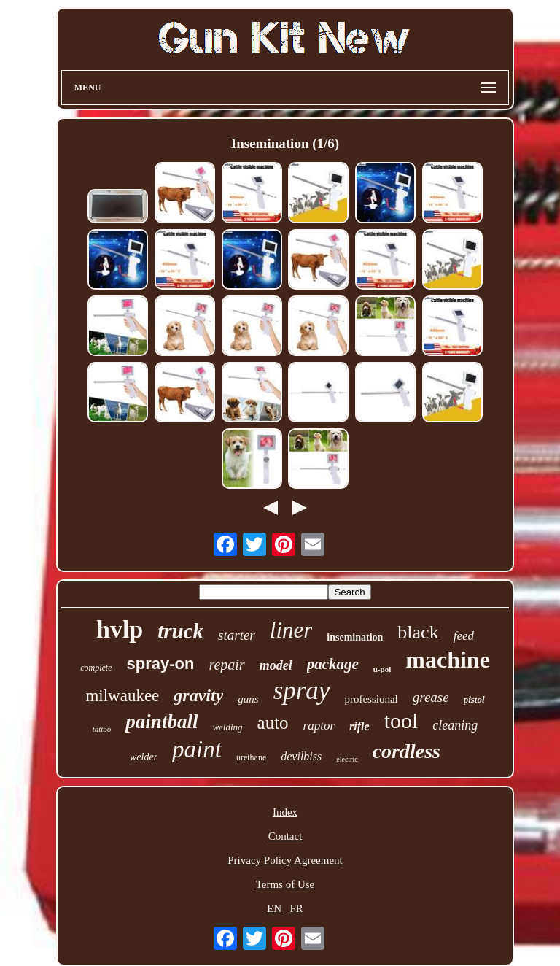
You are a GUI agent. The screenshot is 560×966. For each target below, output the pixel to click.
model (276, 665)
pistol (474, 699)
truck (180, 631)
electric (347, 759)
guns (248, 699)
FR (296, 908)
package (333, 664)
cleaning (455, 725)
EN (274, 908)
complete (96, 668)
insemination (355, 637)
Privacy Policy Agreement (285, 860)
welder (144, 757)
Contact (285, 836)
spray (302, 691)
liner (291, 630)
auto (273, 723)
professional (371, 699)
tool (401, 720)
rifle (359, 726)
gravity (198, 695)
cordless (407, 751)
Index (285, 812)
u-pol (382, 669)
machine (448, 660)
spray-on (160, 664)
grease (431, 697)
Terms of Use (285, 884)
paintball (162, 722)
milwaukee (122, 696)
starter (237, 635)
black (418, 632)
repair (226, 665)
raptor (319, 726)
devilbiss (301, 756)
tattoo (102, 729)
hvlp (120, 629)
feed (464, 636)
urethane (251, 757)
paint (197, 749)
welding (227, 727)
